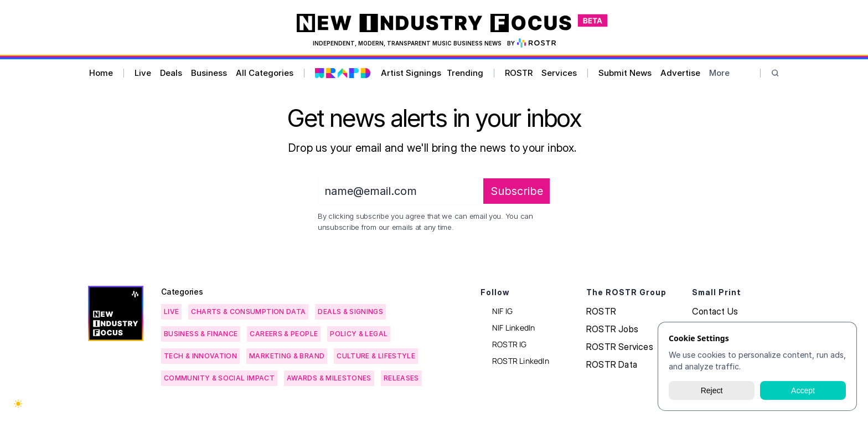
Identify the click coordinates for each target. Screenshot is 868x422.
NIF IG (502, 311)
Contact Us (715, 311)
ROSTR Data (612, 364)
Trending (465, 73)
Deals (171, 73)
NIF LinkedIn (513, 328)
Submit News (625, 73)
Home (101, 73)
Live (143, 73)
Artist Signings (411, 73)
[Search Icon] (775, 73)
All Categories (265, 73)
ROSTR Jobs (612, 329)
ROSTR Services (620, 347)
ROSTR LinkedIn (521, 361)
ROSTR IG (510, 344)
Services (559, 73)
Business (209, 73)
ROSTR (519, 73)
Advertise (680, 73)
